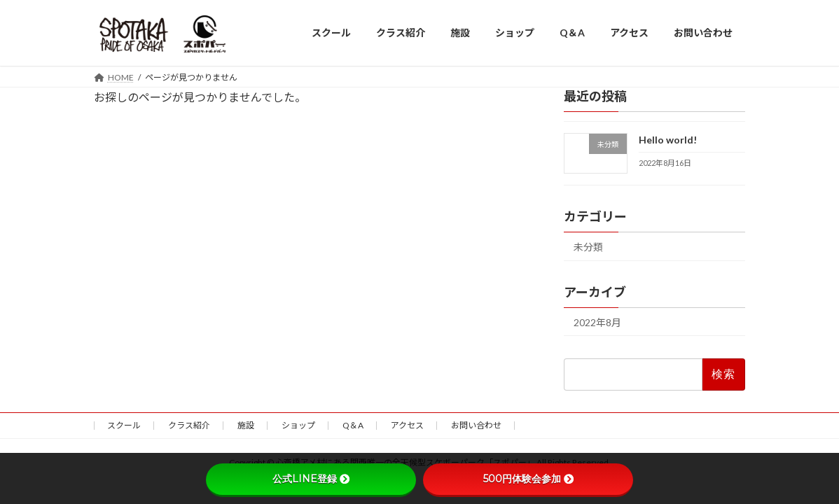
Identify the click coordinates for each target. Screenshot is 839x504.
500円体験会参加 (528, 479)
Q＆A (353, 425)
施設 (246, 425)
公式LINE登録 (311, 479)
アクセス (407, 425)
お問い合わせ (476, 425)
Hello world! (668, 140)
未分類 (588, 246)
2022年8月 (597, 322)
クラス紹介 (189, 425)
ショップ (298, 425)
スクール (124, 425)
